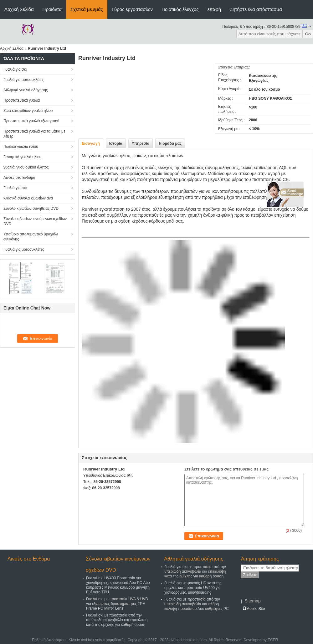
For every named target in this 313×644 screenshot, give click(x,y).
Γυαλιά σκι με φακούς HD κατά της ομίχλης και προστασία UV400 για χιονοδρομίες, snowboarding (193, 588)
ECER (273, 640)
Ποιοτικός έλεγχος (180, 9)
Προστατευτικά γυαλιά (22, 100)
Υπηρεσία (141, 143)
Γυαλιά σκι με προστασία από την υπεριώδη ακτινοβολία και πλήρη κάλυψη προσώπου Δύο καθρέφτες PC (197, 604)
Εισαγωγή (91, 143)
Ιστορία (116, 143)
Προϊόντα (52, 9)
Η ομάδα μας (170, 143)
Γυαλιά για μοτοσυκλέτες (24, 80)
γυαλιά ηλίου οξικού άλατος (26, 167)
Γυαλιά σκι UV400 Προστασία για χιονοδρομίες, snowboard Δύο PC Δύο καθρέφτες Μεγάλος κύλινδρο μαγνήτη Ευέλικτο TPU (118, 585)
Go (308, 34)
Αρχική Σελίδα (19, 9)
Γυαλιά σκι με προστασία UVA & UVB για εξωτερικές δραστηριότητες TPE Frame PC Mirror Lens (117, 604)
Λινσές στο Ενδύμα (19, 178)
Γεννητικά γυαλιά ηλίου (22, 157)
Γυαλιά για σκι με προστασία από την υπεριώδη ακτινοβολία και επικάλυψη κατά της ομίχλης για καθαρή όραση (195, 571)
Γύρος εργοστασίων (132, 9)
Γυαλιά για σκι (15, 69)
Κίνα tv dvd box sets (85, 640)
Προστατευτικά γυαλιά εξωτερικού (31, 121)
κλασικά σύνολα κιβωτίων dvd (28, 198)
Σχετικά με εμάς (87, 9)
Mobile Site (254, 609)
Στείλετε (250, 575)
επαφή (214, 9)
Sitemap (252, 601)
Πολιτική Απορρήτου (49, 640)
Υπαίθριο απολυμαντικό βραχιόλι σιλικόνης (31, 237)
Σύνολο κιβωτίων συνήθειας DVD (31, 209)
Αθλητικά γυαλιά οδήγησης (26, 90)
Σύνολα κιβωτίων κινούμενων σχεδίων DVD (35, 221)
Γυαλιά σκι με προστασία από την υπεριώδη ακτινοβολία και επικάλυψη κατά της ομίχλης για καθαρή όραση (117, 620)
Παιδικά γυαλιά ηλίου (21, 147)
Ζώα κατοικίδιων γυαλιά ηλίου (28, 111)
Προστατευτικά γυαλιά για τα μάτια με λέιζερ (34, 134)
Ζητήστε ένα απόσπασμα (256, 9)
